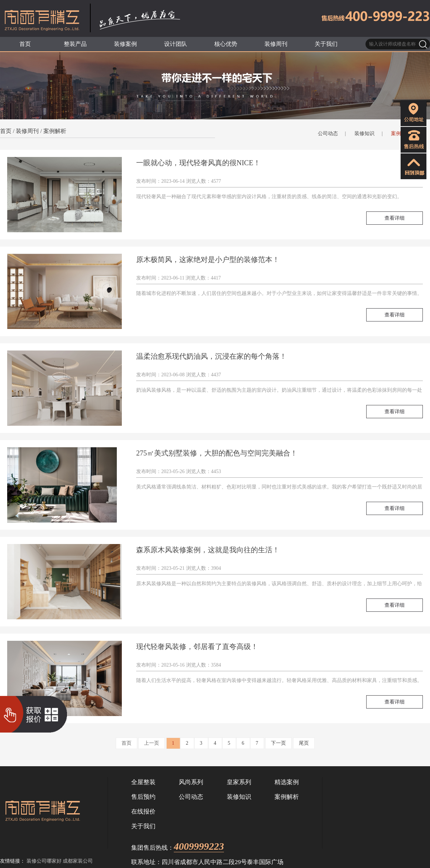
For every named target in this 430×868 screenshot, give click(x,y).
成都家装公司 (78, 861)
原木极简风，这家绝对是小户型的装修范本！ (208, 259)
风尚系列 (191, 782)
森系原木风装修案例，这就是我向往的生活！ (208, 550)
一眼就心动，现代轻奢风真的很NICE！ (198, 163)
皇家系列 (239, 782)
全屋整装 (143, 782)
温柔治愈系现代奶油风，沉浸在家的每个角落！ (211, 356)
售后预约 (143, 797)
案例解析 (55, 131)
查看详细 (395, 218)
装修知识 (364, 133)
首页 (6, 131)
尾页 (304, 743)
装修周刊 (27, 131)
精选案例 (287, 782)
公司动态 (328, 133)
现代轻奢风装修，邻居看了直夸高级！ (197, 647)
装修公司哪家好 (44, 861)
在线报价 (143, 812)
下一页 (278, 743)
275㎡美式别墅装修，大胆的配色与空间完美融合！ (217, 453)
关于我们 (143, 826)
